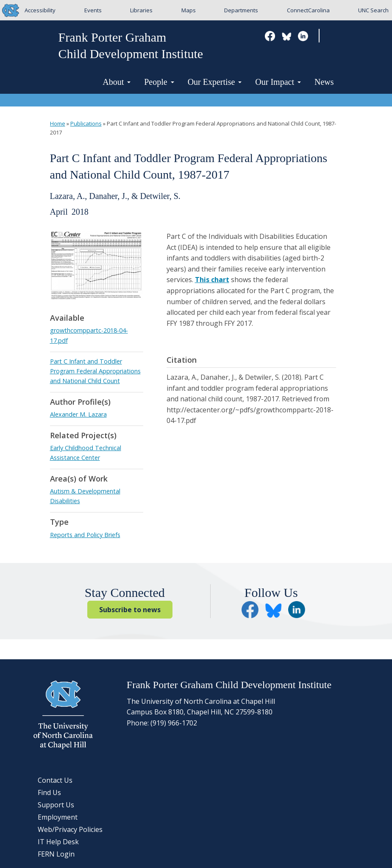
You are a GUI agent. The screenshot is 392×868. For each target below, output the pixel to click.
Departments (241, 10)
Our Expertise (215, 82)
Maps (189, 10)
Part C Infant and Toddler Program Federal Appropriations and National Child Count (95, 371)
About (117, 82)
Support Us (56, 805)
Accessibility (40, 10)
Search (333, 36)
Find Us (49, 792)
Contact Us (55, 780)
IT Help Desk (58, 842)
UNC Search (373, 10)
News (324, 82)
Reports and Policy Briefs (85, 535)
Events (93, 10)
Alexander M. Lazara (78, 414)
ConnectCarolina (308, 10)
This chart (212, 280)
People (159, 82)
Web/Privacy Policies (70, 829)
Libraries (141, 10)
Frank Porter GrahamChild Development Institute (131, 45)
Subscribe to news (130, 610)
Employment (58, 817)
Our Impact (278, 82)
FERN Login (56, 854)
